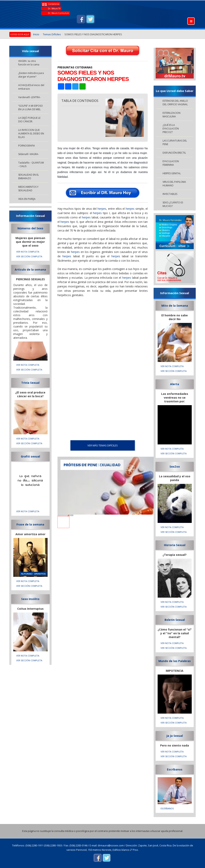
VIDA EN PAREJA (27, 199)
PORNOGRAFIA (27, 146)
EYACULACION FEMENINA (171, 163)
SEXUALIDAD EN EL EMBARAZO (29, 177)
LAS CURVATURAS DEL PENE (175, 142)
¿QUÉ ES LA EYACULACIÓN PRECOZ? (171, 129)
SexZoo (175, 467)
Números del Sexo (30, 228)
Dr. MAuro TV (54, 9)
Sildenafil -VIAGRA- (29, 154)
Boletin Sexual (175, 620)
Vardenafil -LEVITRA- (29, 97)
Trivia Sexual (30, 383)
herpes (102, 209)
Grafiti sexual (30, 456)
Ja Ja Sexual (175, 736)
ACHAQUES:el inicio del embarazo (31, 87)
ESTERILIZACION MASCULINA (171, 115)
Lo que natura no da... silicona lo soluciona (30, 481)
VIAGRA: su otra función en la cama (29, 63)
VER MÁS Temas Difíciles (103, 445)
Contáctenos (54, 4)
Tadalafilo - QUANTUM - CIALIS (31, 164)
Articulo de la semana (30, 269)
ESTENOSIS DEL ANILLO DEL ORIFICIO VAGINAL (175, 103)
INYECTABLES (170, 194)
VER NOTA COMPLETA (28, 252)
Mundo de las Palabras (175, 661)
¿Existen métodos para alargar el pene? (31, 75)
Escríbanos (175, 769)
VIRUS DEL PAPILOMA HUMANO (174, 184)
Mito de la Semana (175, 306)
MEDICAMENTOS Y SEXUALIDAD (28, 189)
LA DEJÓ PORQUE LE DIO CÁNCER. (29, 120)
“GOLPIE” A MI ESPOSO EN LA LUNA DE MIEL (31, 108)
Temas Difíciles (52, 34)
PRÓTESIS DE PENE (80, 465)
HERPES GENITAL (172, 173)
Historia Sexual (175, 545)
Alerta (175, 384)
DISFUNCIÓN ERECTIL (174, 153)
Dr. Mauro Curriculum (58, 13)
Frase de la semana (30, 524)
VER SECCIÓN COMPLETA (29, 256)
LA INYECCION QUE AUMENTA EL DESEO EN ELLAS (31, 134)
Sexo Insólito (30, 599)
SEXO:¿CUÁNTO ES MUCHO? (173, 204)
